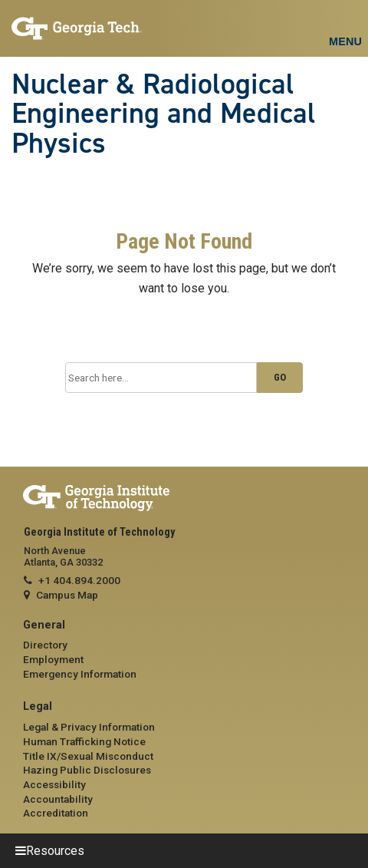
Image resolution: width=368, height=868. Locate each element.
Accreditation (56, 813)
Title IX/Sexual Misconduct (88, 756)
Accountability (58, 799)
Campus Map (67, 595)
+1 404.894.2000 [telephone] (79, 580)
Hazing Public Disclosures (87, 770)
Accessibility (54, 784)
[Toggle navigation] (345, 23)
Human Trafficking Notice (84, 741)
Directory (45, 645)
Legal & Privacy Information (89, 727)
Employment (53, 659)
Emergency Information (80, 674)
